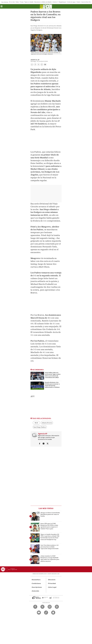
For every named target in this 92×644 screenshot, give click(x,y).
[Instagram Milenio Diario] (50, 607)
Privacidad (52, 583)
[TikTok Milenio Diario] (46, 613)
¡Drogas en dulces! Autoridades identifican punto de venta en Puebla (50, 514)
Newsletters (36, 580)
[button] (2, 7)
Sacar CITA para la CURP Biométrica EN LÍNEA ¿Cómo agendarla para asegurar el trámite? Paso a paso (49, 526)
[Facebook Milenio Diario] (35, 607)
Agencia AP (35, 60)
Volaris (78, 2)
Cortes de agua (71, 2)
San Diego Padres (40, 427)
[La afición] (46, 6)
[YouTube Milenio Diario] (39, 613)
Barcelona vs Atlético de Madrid (43, 2)
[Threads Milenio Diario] (57, 607)
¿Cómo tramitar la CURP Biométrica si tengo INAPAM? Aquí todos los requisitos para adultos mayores (50, 559)
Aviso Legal (52, 587)
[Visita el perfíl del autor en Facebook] (40, 444)
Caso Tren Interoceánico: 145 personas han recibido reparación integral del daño (50, 547)
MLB (36, 423)
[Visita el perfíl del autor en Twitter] (48, 444)
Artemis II (55, 2)
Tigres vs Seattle (29, 2)
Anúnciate (35, 591)
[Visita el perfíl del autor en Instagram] (44, 444)
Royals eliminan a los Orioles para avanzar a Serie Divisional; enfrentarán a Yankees (52, 385)
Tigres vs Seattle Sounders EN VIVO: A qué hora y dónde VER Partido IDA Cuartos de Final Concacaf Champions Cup (50, 537)
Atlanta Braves (47, 423)
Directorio (52, 580)
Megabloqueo (62, 2)
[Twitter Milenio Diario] (42, 607)
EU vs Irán (12, 2)
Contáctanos (36, 583)
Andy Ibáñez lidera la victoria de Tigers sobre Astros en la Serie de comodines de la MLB (53, 375)
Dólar (17, 2)
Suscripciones (37, 587)
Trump (22, 2)
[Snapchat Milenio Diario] (53, 613)
